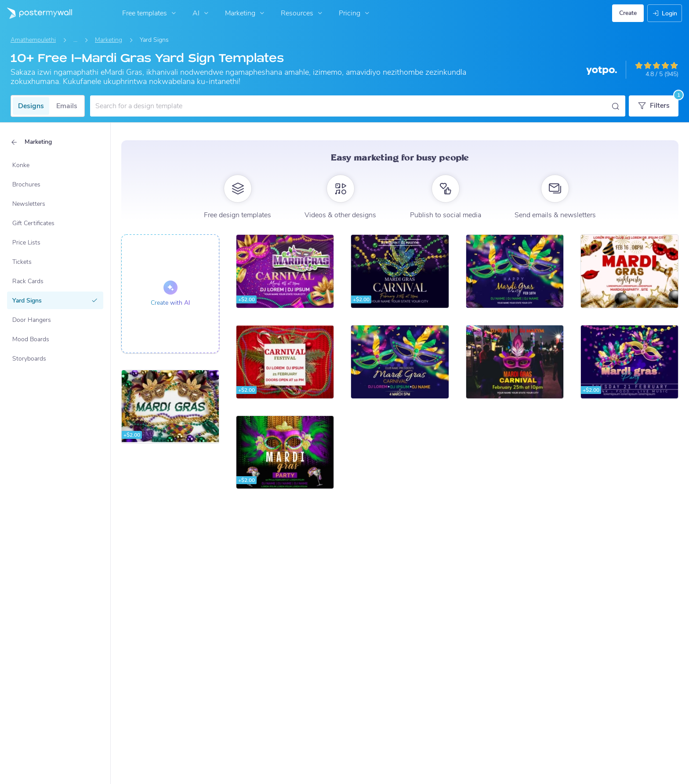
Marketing (246, 13)
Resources (303, 13)
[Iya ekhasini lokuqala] (36, 13)
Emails (67, 106)
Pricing (355, 13)
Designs (31, 106)
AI (201, 13)
